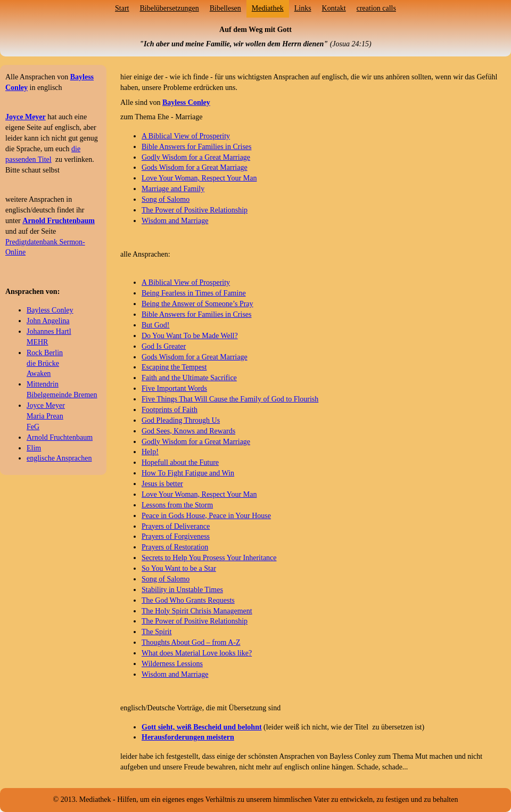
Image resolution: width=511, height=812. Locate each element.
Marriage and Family (173, 189)
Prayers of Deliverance (176, 526)
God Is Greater (164, 346)
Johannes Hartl (49, 331)
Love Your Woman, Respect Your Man (199, 178)
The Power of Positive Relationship (195, 210)
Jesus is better (162, 484)
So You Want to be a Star (179, 568)
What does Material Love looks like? (197, 653)
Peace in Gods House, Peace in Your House (206, 516)
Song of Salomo (166, 199)
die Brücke (43, 363)
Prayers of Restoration (175, 547)
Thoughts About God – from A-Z (191, 642)
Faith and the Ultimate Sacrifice (189, 378)
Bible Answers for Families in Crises (197, 147)
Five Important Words (174, 388)
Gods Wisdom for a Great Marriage (195, 167)
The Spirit (156, 632)
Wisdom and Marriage (175, 221)
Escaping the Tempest (174, 367)
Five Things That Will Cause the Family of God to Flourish (230, 399)
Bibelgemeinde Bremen (62, 395)
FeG (33, 427)
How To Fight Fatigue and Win (188, 473)
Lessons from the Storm (177, 505)
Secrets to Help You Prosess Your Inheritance (209, 558)
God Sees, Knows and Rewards (188, 431)
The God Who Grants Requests (188, 600)
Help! (150, 452)
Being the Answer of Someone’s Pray (197, 304)
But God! (156, 325)
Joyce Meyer (46, 405)
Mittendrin (43, 384)
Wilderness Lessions (172, 664)
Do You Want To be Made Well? (190, 336)
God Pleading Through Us (181, 420)
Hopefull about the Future (180, 462)
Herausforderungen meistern (188, 737)
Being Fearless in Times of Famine (194, 293)
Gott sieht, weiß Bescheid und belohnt (202, 727)
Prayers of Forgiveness (176, 536)
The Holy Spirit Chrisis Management (197, 611)
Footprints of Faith (170, 410)
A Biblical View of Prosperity (186, 136)
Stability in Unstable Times (182, 590)
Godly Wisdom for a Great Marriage (196, 157)
